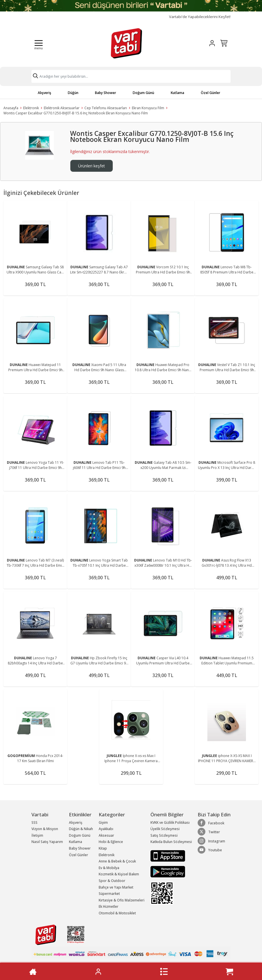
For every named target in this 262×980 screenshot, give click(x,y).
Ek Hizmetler (109, 906)
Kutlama (177, 93)
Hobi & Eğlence (111, 842)
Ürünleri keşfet (92, 166)
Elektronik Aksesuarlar (62, 108)
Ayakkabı (106, 829)
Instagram (211, 841)
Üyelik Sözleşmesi (165, 829)
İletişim (37, 835)
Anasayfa (11, 108)
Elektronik (31, 108)
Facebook (211, 823)
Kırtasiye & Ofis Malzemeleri (122, 900)
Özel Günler (211, 93)
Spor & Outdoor (112, 881)
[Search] (131, 76)
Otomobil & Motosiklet (117, 913)
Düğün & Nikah (81, 829)
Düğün (73, 93)
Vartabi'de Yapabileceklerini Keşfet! (200, 17)
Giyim (103, 822)
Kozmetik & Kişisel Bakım (119, 874)
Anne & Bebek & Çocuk (117, 861)
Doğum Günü (143, 93)
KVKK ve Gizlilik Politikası (170, 822)
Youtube (210, 850)
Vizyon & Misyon (45, 829)
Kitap (103, 848)
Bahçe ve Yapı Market (116, 887)
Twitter (209, 832)
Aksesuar (106, 835)
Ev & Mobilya (109, 868)
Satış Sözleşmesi (164, 835)
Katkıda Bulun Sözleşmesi (171, 842)
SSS (34, 822)
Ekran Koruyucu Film (148, 108)
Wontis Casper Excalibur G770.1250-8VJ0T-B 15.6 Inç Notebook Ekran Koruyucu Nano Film (76, 113)
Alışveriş (44, 93)
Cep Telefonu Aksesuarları (106, 108)
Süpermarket (109, 894)
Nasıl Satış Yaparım (47, 842)
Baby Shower (106, 93)
